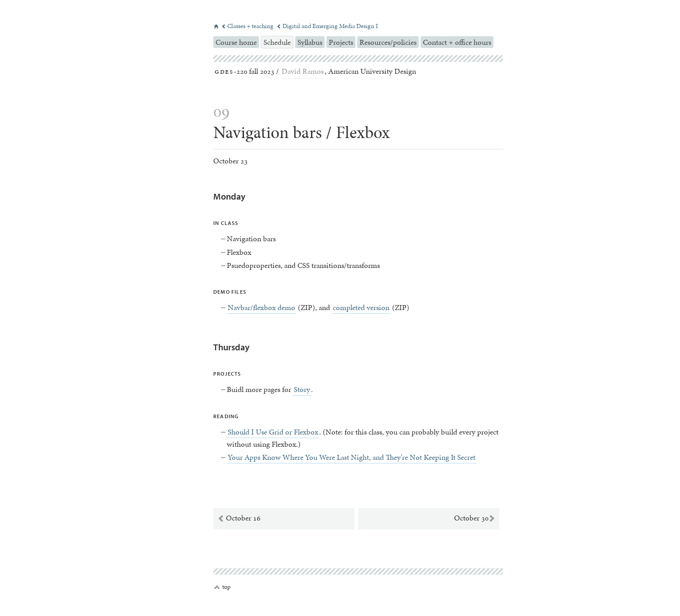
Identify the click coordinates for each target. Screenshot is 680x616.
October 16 (239, 518)
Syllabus (310, 42)
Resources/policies (388, 42)
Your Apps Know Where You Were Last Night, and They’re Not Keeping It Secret (352, 457)
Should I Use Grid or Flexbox (273, 432)
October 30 (475, 518)
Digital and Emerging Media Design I (327, 26)
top (222, 587)
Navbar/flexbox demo (261, 307)
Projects (341, 42)
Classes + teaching (248, 26)
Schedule (277, 42)
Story (302, 389)
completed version (361, 307)
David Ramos (303, 71)
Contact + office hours (457, 42)
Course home (236, 42)
